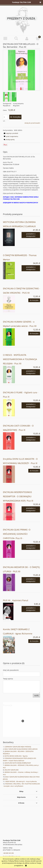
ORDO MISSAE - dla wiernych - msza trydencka (21, 781)
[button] (5, 38)
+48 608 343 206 (8, 853)
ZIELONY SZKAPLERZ (11, 770)
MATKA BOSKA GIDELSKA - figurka (16, 756)
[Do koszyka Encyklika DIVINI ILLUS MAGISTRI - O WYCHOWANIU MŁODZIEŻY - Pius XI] (34, 471)
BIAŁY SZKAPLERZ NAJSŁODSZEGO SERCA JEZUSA (21, 749)
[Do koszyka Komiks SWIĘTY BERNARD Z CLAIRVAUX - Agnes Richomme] (34, 641)
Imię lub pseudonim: (11, 670)
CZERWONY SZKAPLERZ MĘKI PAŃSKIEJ (18, 747)
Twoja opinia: (8, 679)
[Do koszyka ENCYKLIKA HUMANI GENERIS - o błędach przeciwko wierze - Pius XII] (34, 334)
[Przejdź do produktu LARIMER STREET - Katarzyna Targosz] (21, 731)
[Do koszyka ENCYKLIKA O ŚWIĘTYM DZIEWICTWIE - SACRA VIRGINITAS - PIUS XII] (34, 300)
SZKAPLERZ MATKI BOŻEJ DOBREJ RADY (18, 763)
